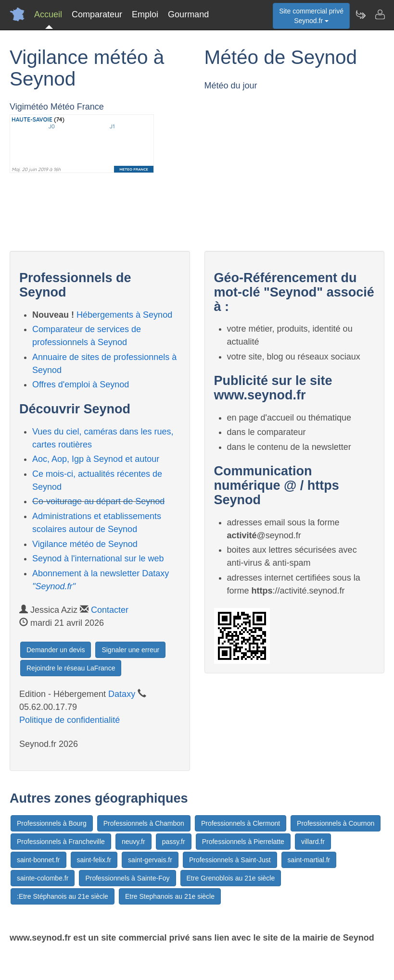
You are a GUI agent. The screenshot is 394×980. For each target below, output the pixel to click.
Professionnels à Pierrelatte (243, 842)
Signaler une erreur (130, 650)
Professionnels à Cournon (336, 823)
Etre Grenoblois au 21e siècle (231, 878)
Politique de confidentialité (70, 720)
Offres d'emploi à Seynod (81, 385)
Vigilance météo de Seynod (85, 544)
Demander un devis (56, 650)
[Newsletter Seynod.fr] (360, 14)
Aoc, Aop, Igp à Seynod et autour (96, 459)
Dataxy (122, 694)
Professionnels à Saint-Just (230, 860)
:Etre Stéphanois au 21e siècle (63, 896)
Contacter (110, 610)
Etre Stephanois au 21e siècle (170, 896)
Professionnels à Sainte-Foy (127, 878)
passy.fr (174, 842)
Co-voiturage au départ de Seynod (98, 501)
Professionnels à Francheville (61, 842)
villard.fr (313, 842)
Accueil (48, 14)
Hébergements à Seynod (124, 315)
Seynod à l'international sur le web (98, 558)
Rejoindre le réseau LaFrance (71, 668)
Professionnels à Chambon (144, 823)
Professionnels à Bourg (52, 823)
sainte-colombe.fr (43, 878)
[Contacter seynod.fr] (380, 14)
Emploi (145, 14)
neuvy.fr (133, 842)
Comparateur (97, 14)
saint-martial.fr (309, 860)
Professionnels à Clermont (241, 823)
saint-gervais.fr (150, 860)
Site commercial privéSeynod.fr (311, 16)
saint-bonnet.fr (38, 860)
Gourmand (188, 14)
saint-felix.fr (94, 860)
